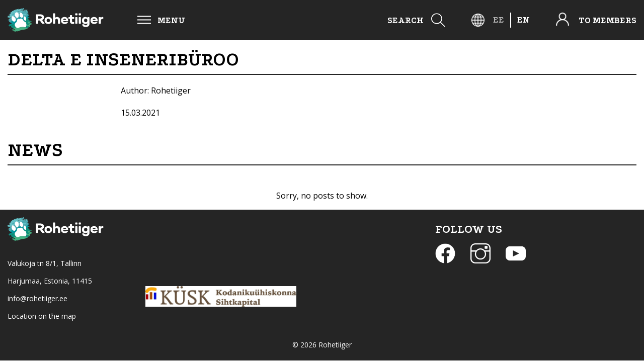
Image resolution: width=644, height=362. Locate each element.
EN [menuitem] (524, 20)
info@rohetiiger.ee (37, 298)
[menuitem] (499, 20)
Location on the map (42, 316)
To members (608, 20)
